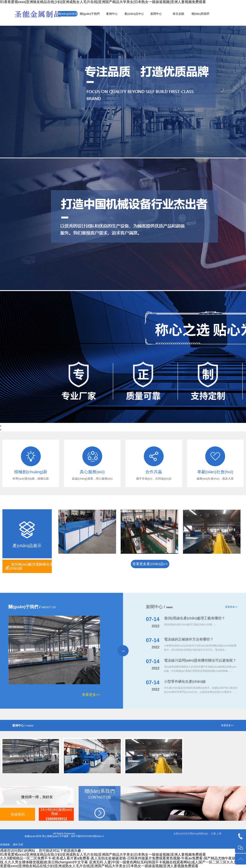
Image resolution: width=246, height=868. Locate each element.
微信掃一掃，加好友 (37, 797)
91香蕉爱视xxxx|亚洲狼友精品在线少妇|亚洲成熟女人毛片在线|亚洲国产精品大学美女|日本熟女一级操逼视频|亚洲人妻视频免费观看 (103, 2)
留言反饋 (178, 14)
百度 (21, 844)
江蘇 (213, 833)
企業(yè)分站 (180, 833)
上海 (219, 833)
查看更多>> (91, 695)
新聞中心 (156, 14)
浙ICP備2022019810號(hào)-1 (87, 836)
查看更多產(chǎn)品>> (150, 564)
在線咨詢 (18, 814)
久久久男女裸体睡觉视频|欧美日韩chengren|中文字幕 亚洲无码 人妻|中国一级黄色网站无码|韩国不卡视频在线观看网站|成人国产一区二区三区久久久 (121, 862)
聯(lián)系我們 (200, 14)
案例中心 (112, 14)
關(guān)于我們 (90, 14)
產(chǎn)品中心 (134, 14)
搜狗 (15, 844)
